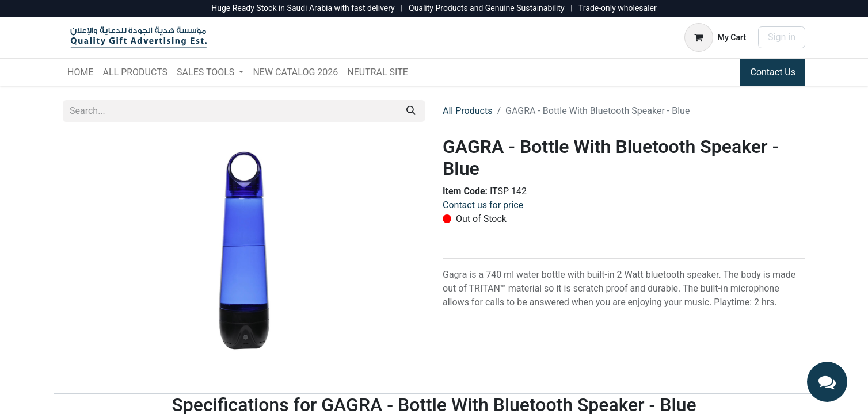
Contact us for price (483, 205)
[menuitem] (80, 72)
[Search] (411, 111)
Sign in (782, 37)
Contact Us (773, 72)
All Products (467, 111)
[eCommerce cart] (715, 37)
